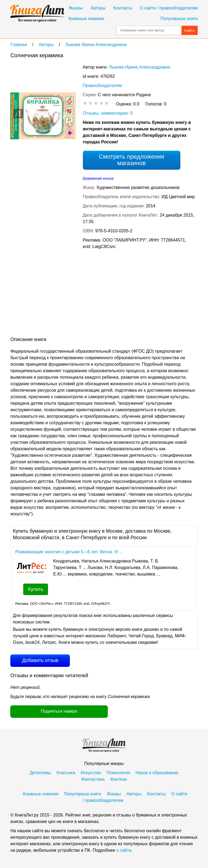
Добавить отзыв (40, 660)
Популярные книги (179, 19)
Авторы (98, 8)
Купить (36, 589)
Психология (118, 773)
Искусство (91, 773)
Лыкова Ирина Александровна (139, 67)
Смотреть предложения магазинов (131, 160)
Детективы (40, 773)
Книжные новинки (86, 19)
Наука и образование (157, 773)
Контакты (123, 8)
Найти (190, 30)
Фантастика (93, 779)
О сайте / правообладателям (169, 8)
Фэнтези (118, 779)
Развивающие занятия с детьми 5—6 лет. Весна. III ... (69, 552)
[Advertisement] (56, 294)
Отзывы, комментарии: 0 (108, 113)
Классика (66, 773)
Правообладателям (103, 86)
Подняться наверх (59, 711)
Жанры (76, 8)
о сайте (124, 850)
